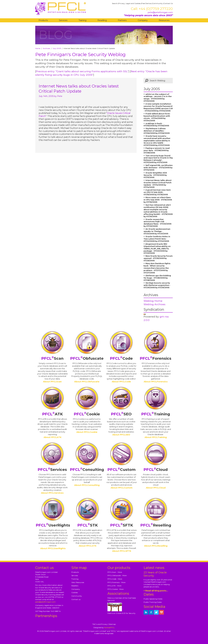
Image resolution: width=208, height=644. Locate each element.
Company (143, 20)
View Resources (78, 582)
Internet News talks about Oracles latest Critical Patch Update (79, 89)
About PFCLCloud (156, 488)
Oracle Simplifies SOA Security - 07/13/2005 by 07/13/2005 (155, 175)
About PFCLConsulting (87, 485)
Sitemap (112, 624)
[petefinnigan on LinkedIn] (146, 612)
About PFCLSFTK (122, 551)
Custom (122, 470)
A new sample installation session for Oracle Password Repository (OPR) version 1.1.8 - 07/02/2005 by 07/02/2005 (158, 107)
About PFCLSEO (121, 435)
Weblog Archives (154, 304)
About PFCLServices (52, 493)
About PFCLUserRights (53, 548)
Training (82, 20)
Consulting (87, 470)
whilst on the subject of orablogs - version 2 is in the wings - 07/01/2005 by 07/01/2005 (158, 98)
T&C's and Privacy (100, 624)
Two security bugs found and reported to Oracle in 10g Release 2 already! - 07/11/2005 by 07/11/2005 (158, 159)
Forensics (156, 358)
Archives (46, 48)
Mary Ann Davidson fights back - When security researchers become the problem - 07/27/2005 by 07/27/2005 (157, 268)
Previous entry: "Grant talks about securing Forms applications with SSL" (82, 71)
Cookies (75, 592)
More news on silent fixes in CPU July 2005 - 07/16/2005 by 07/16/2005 (158, 200)
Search (115, 3)
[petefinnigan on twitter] (156, 612)
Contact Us (168, 3)
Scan (52, 358)
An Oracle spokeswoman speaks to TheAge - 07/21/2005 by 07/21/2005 (157, 231)
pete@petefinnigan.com (160, 12)
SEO (121, 414)
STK (88, 525)
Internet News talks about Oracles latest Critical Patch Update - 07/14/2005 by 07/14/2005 (158, 184)
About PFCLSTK (88, 546)
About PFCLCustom (122, 488)
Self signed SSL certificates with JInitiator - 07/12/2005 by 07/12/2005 (158, 168)
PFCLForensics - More (116, 582)
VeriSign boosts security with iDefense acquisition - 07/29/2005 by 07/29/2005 (157, 285)
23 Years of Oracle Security (155, 574)
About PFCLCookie (87, 432)
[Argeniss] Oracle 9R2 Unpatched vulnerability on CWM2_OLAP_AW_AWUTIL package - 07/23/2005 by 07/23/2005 (157, 249)
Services (63, 20)
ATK (53, 414)
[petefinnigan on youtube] (161, 612)
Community (157, 3)
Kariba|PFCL (109, 627)
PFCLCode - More (115, 579)
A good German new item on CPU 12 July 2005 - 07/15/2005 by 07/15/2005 (157, 192)
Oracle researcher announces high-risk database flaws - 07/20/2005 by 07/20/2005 (157, 223)
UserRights (53, 525)
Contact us (76, 599)
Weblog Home (153, 301)
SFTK (122, 525)
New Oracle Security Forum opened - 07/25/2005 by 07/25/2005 (158, 258)
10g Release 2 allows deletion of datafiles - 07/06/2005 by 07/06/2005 (157, 131)
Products (43, 20)
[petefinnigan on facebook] (151, 612)
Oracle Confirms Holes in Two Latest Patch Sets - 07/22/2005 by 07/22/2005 (157, 239)
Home (38, 48)
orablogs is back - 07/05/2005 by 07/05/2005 (156, 125)
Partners (122, 20)
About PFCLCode (121, 382)
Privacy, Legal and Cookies (129, 3)
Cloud (156, 470)
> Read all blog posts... (156, 591)
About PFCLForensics (156, 382)
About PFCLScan (52, 382)
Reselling (102, 20)
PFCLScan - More (115, 572)
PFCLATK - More (114, 586)
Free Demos (146, 3)
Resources (164, 20)
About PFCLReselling (156, 546)
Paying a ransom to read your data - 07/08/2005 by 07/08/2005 (157, 150)
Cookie (87, 414)
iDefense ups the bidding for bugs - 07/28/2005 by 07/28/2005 (157, 278)
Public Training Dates (153, 602)
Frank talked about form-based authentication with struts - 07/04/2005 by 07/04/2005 (157, 117)
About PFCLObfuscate (87, 382)
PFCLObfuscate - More (117, 575)
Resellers (75, 586)
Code (121, 358)
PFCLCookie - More (115, 589)
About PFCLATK (53, 437)
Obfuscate (87, 358)
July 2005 (57, 48)
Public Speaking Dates (153, 599)
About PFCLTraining (156, 437)
